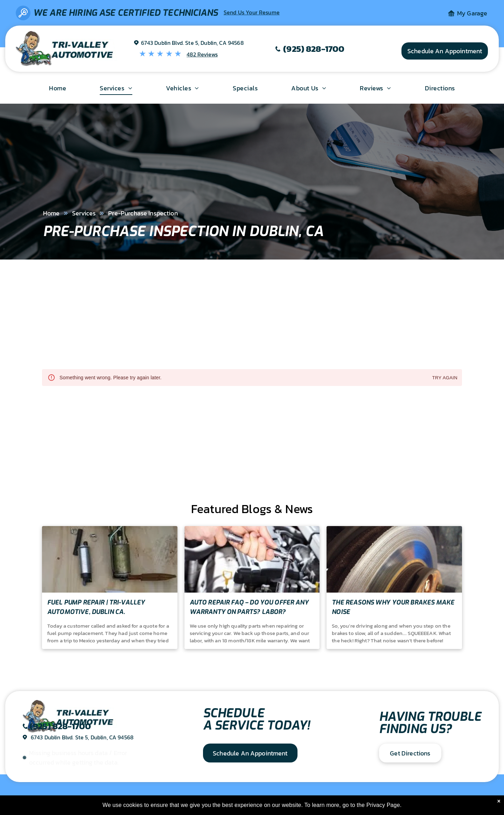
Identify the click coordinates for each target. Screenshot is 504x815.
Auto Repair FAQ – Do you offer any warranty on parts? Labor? (249, 607)
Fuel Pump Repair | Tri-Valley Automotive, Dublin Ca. (96, 607)
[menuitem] (58, 88)
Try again (445, 378)
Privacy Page (383, 805)
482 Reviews (202, 54)
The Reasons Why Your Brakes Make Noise (393, 607)
